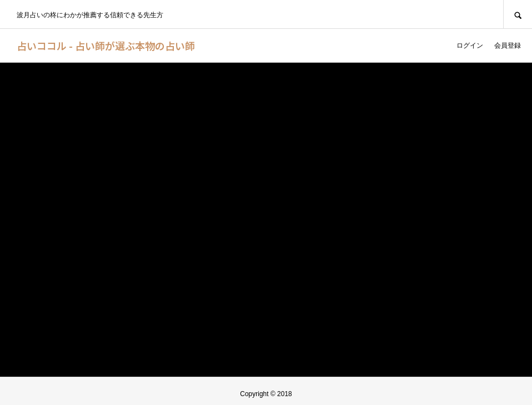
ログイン (470, 45)
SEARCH (518, 14)
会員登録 (508, 45)
